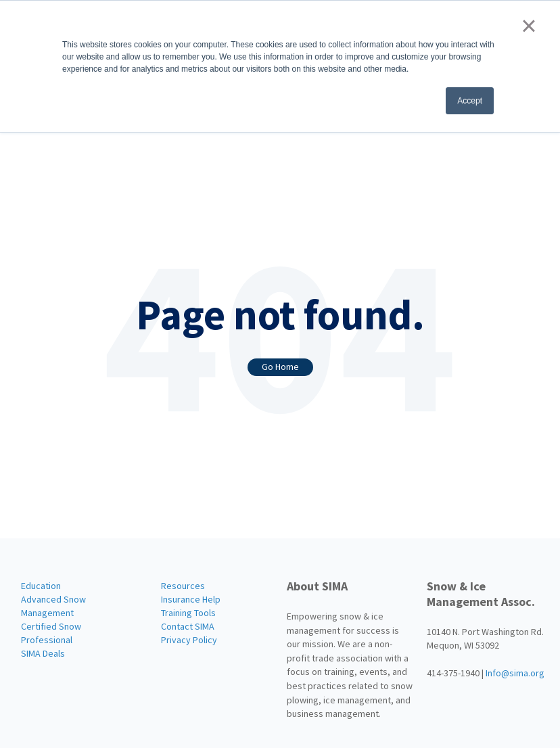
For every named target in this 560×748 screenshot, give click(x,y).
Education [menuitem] (41, 586)
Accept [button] (470, 101)
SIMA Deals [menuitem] (43, 653)
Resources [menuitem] (183, 586)
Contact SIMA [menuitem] (188, 626)
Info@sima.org (515, 673)
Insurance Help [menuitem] (191, 599)
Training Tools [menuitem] (188, 613)
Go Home (280, 367)
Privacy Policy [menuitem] (189, 640)
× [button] (529, 26)
